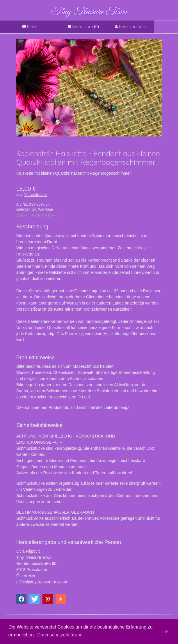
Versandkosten (36, 195)
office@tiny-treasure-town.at (42, 582)
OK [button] (166, 631)
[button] (21, 599)
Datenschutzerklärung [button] (60, 635)
